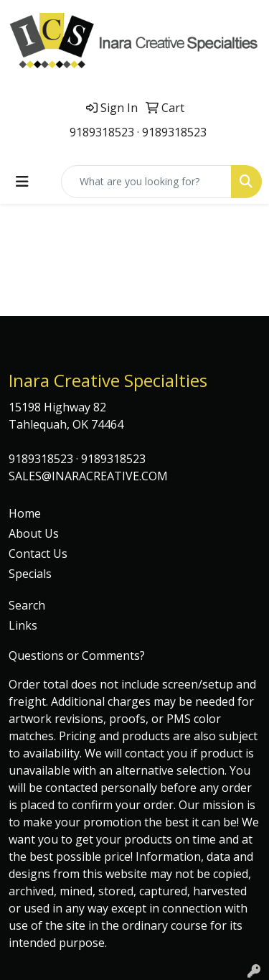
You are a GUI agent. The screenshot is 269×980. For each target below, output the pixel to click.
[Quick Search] (146, 182)
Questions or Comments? (77, 655)
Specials (30, 574)
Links (23, 625)
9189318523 (102, 132)
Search (27, 605)
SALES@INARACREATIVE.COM (88, 476)
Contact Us (38, 554)
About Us (34, 533)
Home (25, 513)
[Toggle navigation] (22, 182)
